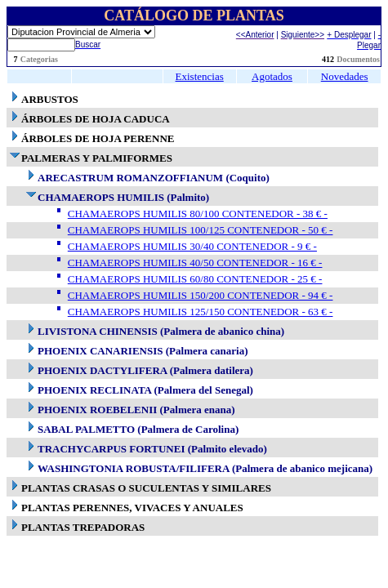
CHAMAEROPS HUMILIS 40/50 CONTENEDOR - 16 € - (195, 263)
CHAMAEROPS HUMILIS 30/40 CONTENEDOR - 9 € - (192, 246)
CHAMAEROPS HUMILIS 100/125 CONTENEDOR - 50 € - (201, 230)
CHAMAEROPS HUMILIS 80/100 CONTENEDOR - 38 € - (198, 214)
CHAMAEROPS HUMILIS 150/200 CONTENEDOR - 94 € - (201, 295)
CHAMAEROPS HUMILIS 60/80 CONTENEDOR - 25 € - (195, 279)
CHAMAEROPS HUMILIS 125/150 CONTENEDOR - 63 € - (201, 312)
